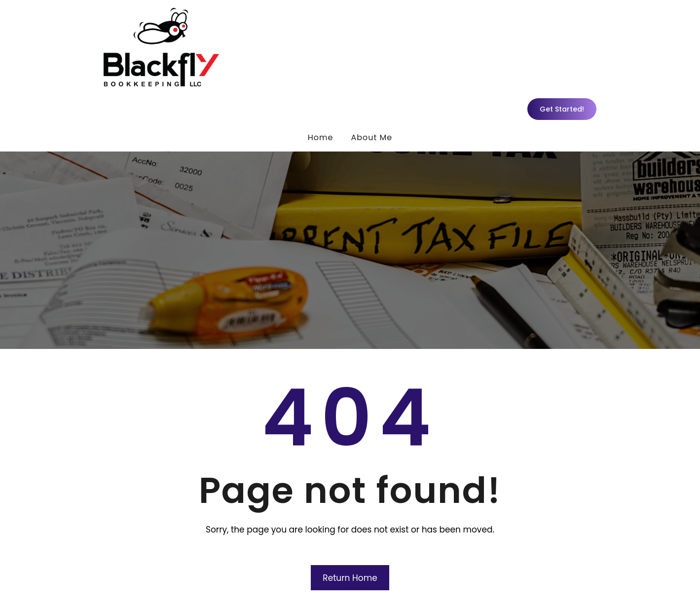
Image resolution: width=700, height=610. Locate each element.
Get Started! (562, 109)
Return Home (350, 578)
